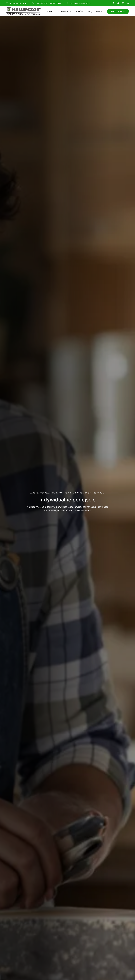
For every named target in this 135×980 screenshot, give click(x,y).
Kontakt (100, 11)
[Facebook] (113, 3)
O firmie (48, 11)
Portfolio (80, 11)
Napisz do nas (118, 11)
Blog (90, 11)
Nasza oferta (62, 11)
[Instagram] (123, 3)
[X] (118, 3)
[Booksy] (128, 3)
